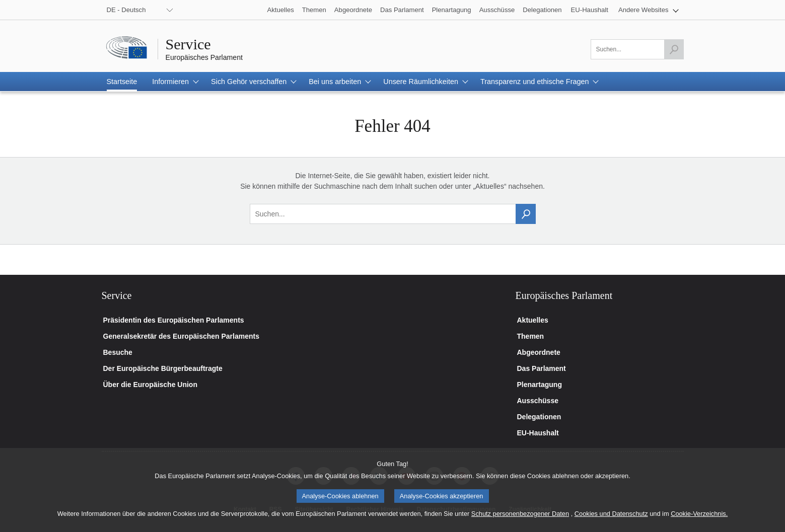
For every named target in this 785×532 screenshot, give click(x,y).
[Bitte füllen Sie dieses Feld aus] (637, 49)
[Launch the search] (674, 49)
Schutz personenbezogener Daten (520, 523)
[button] (649, 10)
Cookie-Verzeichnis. (699, 523)
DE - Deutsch (126, 10)
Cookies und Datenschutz (611, 523)
